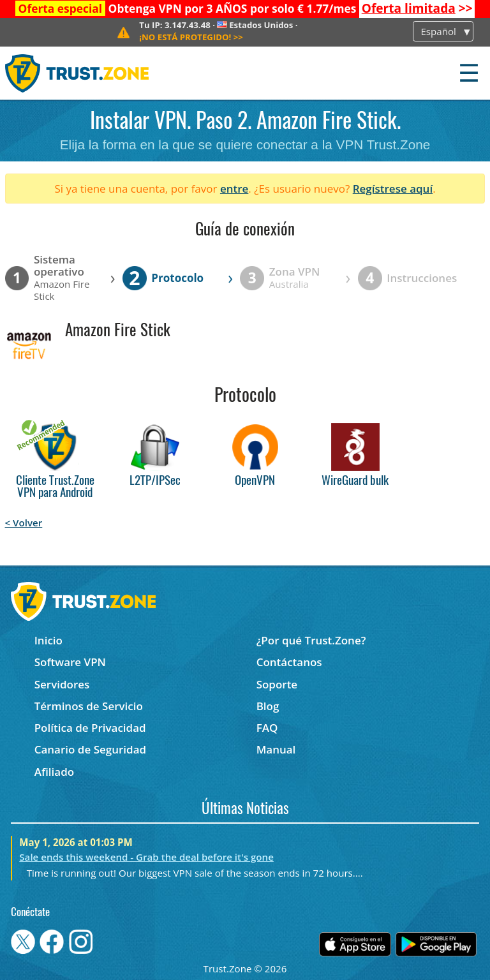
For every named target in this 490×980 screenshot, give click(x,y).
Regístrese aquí (393, 189)
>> (417, 8)
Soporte (277, 684)
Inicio (48, 640)
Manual (276, 749)
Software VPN (70, 662)
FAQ (267, 728)
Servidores (62, 684)
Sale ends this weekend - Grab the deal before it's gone (146, 857)
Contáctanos (289, 662)
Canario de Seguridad (90, 749)
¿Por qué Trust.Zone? (311, 640)
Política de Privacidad (90, 728)
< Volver (24, 523)
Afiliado (54, 772)
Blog (268, 706)
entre (234, 189)
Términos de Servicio (89, 706)
